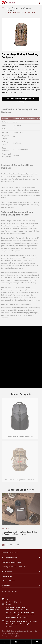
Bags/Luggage (26, 8)
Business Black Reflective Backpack (19, 436)
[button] (6, 545)
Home (8, 8)
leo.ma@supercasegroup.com (16, 607)
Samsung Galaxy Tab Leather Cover (15, 567)
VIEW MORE (7, 539)
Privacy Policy (16, 636)
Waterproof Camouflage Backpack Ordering (21, 99)
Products (15, 8)
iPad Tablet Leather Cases (11, 562)
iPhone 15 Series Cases (10, 553)
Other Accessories (8, 581)
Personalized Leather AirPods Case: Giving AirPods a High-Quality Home (18, 533)
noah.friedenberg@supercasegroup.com (20, 615)
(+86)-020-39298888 (14, 602)
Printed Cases (7, 576)
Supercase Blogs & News (21, 491)
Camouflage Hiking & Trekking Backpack (21, 12)
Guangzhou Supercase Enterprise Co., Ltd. (20, 632)
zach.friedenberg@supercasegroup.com (20, 612)
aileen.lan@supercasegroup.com (17, 617)
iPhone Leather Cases (10, 557)
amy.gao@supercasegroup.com (17, 609)
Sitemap (5, 636)
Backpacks (11, 10)
